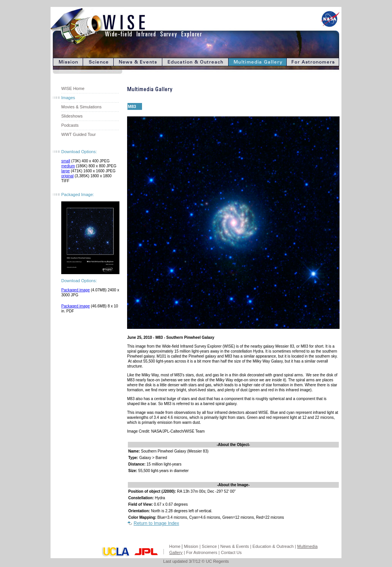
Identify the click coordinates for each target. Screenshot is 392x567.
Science (209, 546)
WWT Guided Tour (78, 134)
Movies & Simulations (81, 107)
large (65, 171)
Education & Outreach (273, 546)
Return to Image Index (156, 523)
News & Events (235, 546)
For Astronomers (202, 552)
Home (175, 546)
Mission (191, 546)
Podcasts (70, 125)
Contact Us (231, 552)
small (66, 161)
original (67, 176)
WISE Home (73, 88)
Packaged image (76, 290)
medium (68, 166)
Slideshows (72, 116)
